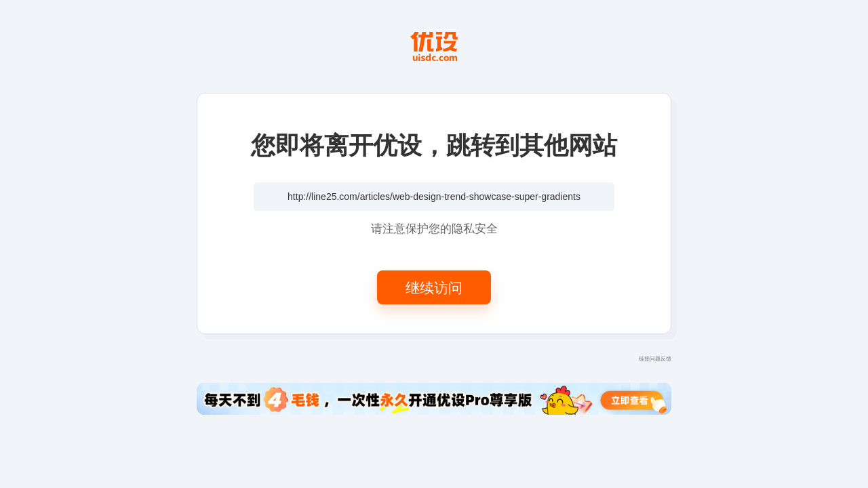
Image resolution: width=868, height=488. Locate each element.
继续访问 (434, 287)
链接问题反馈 (655, 358)
